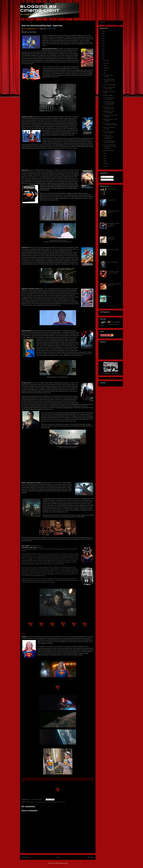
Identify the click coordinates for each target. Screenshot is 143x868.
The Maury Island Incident (108, 76)
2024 (103, 34)
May (105, 156)
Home (58, 857)
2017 (103, 51)
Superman (62, 802)
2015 (103, 56)
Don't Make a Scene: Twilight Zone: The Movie (109, 81)
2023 (103, 36)
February (106, 164)
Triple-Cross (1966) (113, 250)
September (107, 68)
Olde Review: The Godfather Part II (108, 108)
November (106, 63)
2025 (103, 31)
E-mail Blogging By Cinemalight (109, 373)
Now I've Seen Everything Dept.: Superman (109, 137)
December (106, 61)
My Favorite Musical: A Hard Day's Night (109, 142)
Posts (103, 177)
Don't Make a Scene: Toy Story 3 (113, 212)
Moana (109, 296)
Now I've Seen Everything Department (43, 802)
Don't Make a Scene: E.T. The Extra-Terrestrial (113, 225)
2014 (103, 58)
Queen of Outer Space (109, 85)
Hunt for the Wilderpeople (111, 238)
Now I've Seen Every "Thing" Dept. (109, 88)
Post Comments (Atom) (61, 863)
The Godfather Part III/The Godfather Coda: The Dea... (109, 103)
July (105, 73)
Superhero (56, 802)
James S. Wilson (115, 322)
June (105, 154)
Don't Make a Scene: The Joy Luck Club (113, 272)
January (106, 166)
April (105, 159)
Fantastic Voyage (108, 95)
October (106, 66)
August (105, 70)
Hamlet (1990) (111, 189)
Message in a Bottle (109, 150)
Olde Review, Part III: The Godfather (109, 112)
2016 (103, 53)
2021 (103, 41)
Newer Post (25, 857)
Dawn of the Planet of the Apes (109, 128)
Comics (28, 802)
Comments (105, 180)
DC (31, 802)
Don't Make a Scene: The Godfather (109, 98)
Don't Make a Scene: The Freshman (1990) (110, 124)
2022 (103, 39)
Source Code (111, 200)
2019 (103, 46)
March (105, 161)
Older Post (91, 857)
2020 (103, 44)
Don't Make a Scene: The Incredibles (109, 132)
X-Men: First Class (113, 262)
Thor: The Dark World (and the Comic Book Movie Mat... (110, 146)
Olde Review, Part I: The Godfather (110, 120)
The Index (103, 22)
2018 (103, 48)
